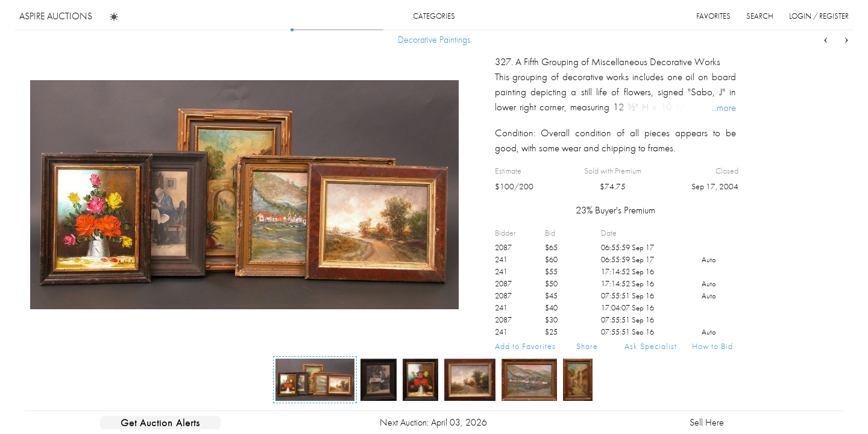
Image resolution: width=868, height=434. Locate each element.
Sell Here (707, 422)
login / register (819, 16)
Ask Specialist (651, 346)
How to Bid (712, 346)
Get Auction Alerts (160, 423)
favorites (713, 16)
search (760, 16)
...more (724, 107)
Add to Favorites (525, 346)
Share (587, 346)
